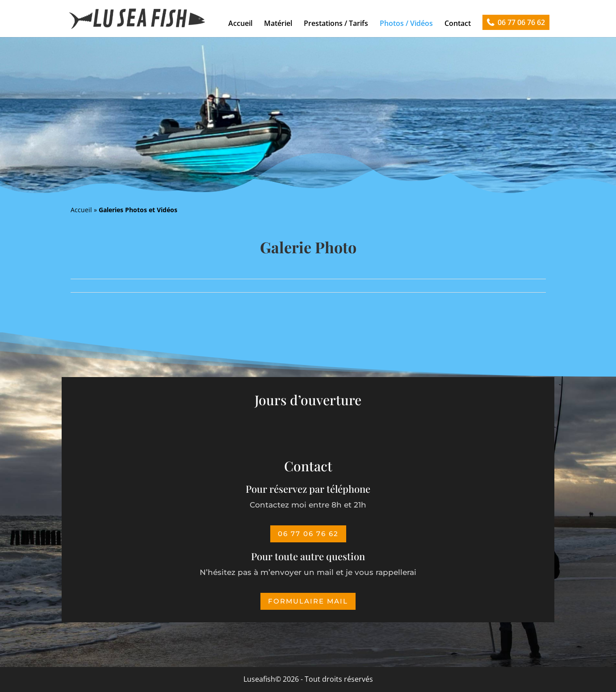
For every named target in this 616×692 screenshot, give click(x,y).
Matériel (278, 23)
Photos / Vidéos (406, 23)
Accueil (240, 23)
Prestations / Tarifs (336, 23)
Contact (458, 23)
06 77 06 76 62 (521, 22)
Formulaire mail (308, 601)
